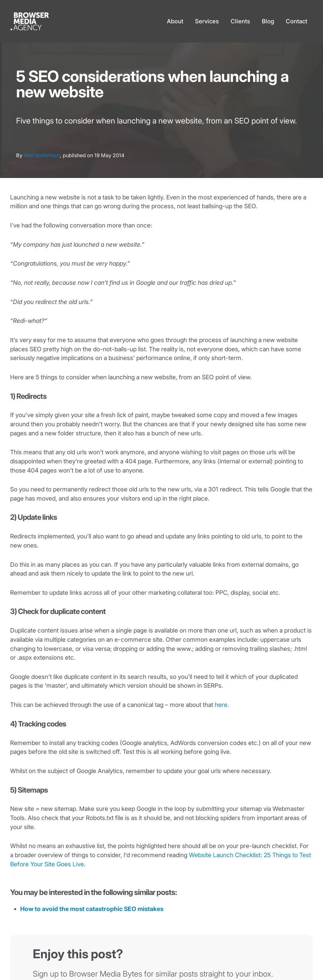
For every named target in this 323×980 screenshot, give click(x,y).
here (221, 705)
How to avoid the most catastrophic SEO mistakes (92, 909)
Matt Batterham (42, 155)
